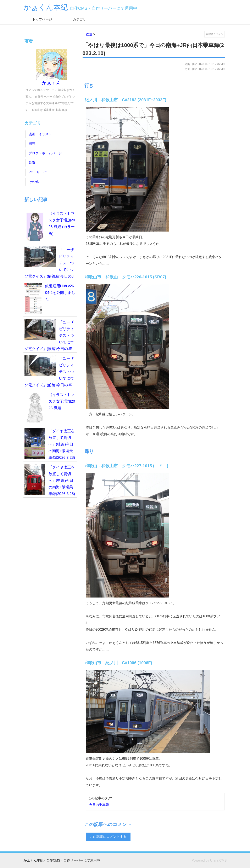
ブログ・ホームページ (45, 153)
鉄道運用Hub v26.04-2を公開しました (50, 298)
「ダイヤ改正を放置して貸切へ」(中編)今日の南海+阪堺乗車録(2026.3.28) (50, 480)
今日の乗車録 (99, 805)
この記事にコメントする (108, 837)
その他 (34, 182)
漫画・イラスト (40, 134)
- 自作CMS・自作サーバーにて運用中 (62, 860)
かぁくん (51, 67)
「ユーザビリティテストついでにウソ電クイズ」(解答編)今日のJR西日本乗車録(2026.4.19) (49, 263)
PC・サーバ (38, 172)
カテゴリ (79, 19)
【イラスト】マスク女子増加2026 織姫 (50, 407)
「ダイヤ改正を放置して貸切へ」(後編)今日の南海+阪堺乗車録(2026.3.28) (50, 444)
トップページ (42, 19)
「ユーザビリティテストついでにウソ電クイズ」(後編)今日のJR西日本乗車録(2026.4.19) (49, 336)
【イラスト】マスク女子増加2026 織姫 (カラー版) (50, 226)
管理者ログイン (215, 34)
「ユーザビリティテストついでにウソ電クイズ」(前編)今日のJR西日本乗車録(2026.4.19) (49, 372)
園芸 (32, 144)
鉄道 (89, 34)
